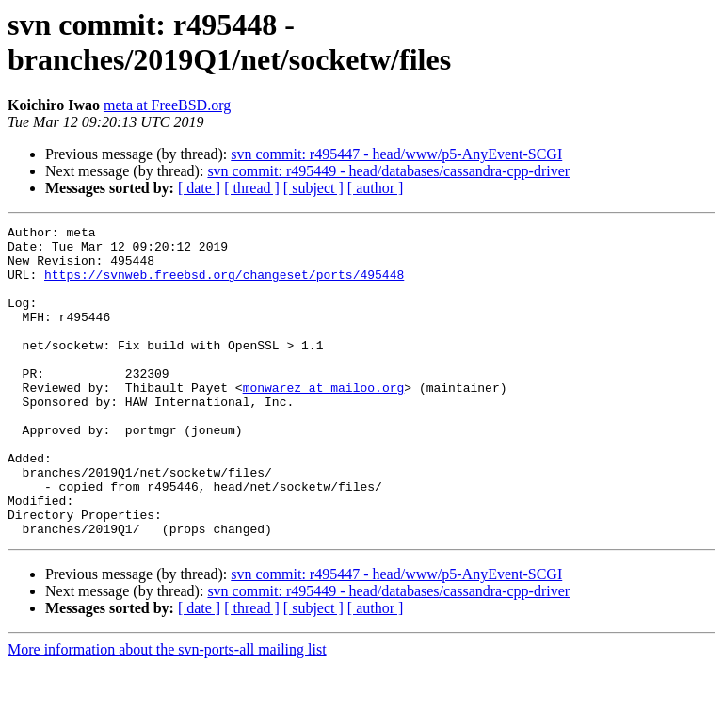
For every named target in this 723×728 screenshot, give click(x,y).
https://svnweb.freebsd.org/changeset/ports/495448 (224, 285)
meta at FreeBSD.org (167, 105)
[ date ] (199, 188)
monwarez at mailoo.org (324, 421)
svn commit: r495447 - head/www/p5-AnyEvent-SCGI (396, 154)
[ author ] (376, 188)
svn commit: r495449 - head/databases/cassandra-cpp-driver (388, 171)
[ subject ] (313, 188)
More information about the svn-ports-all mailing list (167, 712)
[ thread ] (252, 188)
